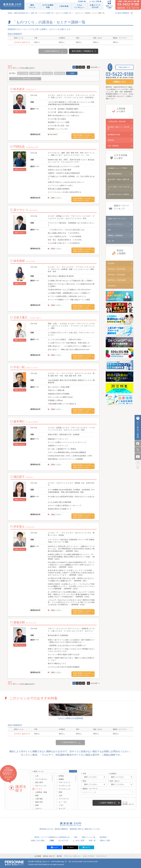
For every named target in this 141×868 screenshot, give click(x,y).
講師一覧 (34, 13)
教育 (37, 796)
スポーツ (39, 809)
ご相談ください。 (56, 198)
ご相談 (51, 840)
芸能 (37, 805)
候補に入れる (19, 112)
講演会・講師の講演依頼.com (18, 13)
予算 (84, 774)
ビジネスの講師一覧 (46, 13)
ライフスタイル (41, 779)
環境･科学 (39, 802)
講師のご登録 (105, 840)
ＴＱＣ (61, 805)
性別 (84, 781)
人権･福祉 (39, 799)
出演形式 (113, 774)
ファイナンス (64, 799)
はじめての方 (63, 840)
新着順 (35, 73)
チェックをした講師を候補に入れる (24, 79)
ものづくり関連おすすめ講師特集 (71, 718)
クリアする (73, 771)
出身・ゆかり (115, 781)
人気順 (72, 73)
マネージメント (65, 782)
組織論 (61, 779)
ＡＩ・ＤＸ (63, 802)
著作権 (59, 856)
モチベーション (41, 786)
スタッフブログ (89, 856)
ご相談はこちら (119, 82)
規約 (76, 837)
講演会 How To (49, 856)
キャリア (62, 809)
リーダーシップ (65, 786)
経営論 (61, 776)
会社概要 (38, 856)
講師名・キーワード (90, 789)
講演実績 (103, 837)
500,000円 (54, 134)
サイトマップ (102, 856)
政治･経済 (39, 782)
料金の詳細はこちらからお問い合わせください (82, 136)
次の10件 (94, 67)
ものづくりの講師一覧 (63, 13)
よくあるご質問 (94, 1)
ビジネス (39, 789)
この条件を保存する (51, 51)
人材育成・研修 (41, 792)
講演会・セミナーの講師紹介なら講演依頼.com (52, 837)
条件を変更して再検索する (83, 51)
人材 (60, 796)
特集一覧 (92, 840)
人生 (37, 776)
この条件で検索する (107, 803)
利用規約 (81, 1)
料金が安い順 (59, 73)
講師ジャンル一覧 (89, 837)
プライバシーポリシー (72, 856)
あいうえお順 (23, 73)
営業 (60, 792)
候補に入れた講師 (38, 840)
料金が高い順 (47, 73)
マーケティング (65, 789)
